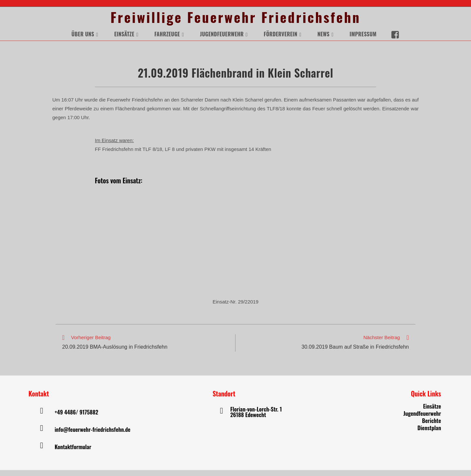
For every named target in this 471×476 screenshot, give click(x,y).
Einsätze (432, 412)
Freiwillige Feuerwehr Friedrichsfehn (235, 20)
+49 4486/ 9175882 (76, 418)
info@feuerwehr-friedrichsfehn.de (93, 435)
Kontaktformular (73, 453)
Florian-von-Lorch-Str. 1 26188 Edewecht (256, 418)
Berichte (431, 426)
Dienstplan (429, 434)
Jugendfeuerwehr (422, 419)
